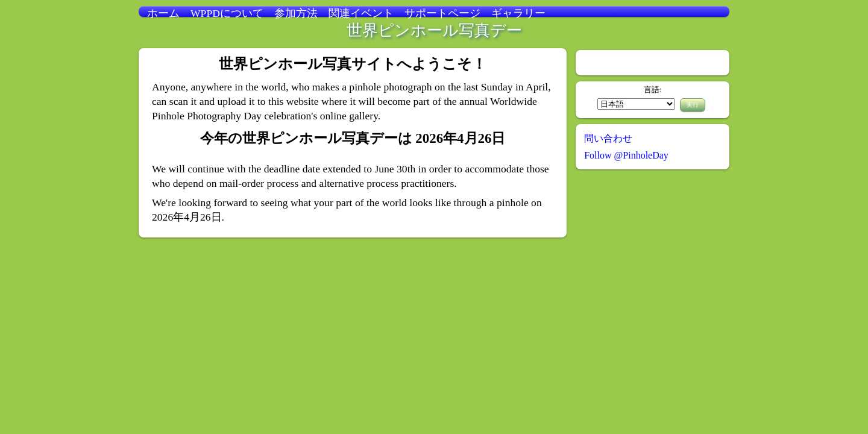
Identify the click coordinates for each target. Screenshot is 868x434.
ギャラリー (518, 13)
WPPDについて (227, 13)
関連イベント (361, 13)
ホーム (163, 13)
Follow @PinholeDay (626, 155)
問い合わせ (608, 138)
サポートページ (442, 13)
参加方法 (296, 13)
